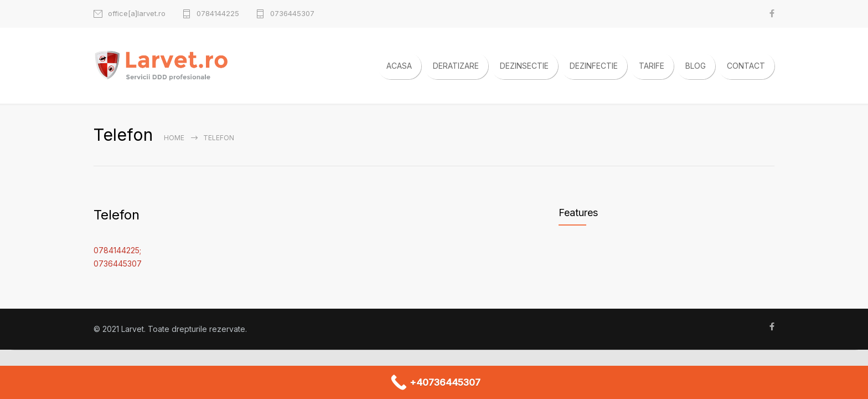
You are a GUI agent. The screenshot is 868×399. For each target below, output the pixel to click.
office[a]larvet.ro (137, 14)
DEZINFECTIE (594, 66)
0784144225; (117, 250)
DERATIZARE (456, 66)
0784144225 (218, 14)
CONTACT (746, 66)
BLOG (696, 66)
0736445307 (292, 14)
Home (174, 138)
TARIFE (652, 66)
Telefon (117, 215)
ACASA (399, 66)
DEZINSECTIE (524, 66)
